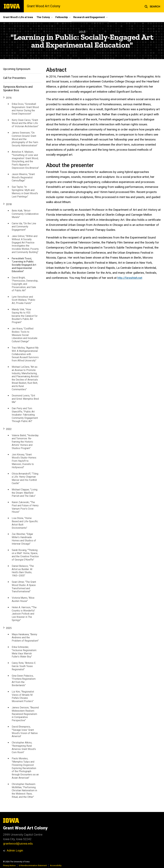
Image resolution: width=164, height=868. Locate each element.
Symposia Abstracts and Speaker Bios (18, 89)
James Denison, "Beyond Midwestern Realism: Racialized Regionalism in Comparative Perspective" (25, 714)
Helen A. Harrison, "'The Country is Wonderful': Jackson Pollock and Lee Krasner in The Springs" (24, 614)
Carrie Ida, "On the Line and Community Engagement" (24, 227)
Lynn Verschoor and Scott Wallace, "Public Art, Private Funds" (23, 300)
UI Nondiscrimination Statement (33, 865)
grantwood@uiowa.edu (18, 844)
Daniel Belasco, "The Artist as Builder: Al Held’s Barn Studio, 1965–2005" (23, 571)
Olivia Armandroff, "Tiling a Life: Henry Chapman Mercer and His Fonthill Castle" (25, 478)
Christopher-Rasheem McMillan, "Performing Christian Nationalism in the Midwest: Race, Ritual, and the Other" (24, 791)
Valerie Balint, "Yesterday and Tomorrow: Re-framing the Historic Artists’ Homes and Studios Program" (25, 442)
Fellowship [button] (62, 17)
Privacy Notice (9, 865)
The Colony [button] (43, 17)
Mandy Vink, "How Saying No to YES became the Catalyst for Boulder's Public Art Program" (25, 316)
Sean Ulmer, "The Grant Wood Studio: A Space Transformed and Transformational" (24, 587)
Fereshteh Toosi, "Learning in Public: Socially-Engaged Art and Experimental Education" (24, 265)
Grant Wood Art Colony (44, 6)
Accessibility (56, 865)
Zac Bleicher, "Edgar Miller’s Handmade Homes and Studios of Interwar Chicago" (24, 539)
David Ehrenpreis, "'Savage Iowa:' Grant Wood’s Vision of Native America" (25, 731)
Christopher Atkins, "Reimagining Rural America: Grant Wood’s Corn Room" (24, 747)
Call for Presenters (14, 78)
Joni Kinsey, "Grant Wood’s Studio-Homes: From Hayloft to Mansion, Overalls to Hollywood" (24, 461)
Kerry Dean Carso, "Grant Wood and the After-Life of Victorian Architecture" (25, 123)
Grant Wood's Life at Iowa (18, 17)
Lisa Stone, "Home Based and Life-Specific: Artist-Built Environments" (25, 523)
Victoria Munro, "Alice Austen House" (23, 600)
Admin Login (15, 850)
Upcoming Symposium (17, 69)
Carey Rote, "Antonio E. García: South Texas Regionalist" (24, 666)
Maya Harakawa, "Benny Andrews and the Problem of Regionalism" (25, 638)
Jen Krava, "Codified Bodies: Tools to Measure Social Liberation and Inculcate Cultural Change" (25, 335)
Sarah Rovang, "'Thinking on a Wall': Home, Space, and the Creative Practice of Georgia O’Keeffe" (25, 555)
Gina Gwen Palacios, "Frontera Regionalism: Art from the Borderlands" (24, 681)
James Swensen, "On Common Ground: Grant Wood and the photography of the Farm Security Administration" (25, 139)
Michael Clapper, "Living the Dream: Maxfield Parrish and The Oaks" (25, 493)
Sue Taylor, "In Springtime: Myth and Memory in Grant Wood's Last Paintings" (25, 192)
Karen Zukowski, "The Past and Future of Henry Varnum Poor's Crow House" (25, 507)
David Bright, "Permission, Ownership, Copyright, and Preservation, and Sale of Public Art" (25, 284)
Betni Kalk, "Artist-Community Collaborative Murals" (25, 214)
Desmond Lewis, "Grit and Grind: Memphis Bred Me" (25, 399)
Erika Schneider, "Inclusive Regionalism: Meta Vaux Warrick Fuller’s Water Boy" (24, 652)
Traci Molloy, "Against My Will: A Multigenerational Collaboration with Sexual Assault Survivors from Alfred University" (25, 354)
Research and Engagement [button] (89, 17)
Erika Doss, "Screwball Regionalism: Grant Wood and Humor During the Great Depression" (25, 109)
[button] (152, 6)
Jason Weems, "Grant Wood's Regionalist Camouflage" (23, 177)
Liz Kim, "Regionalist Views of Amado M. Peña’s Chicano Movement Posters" (23, 696)
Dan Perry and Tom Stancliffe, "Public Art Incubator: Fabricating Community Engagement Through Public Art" (25, 415)
